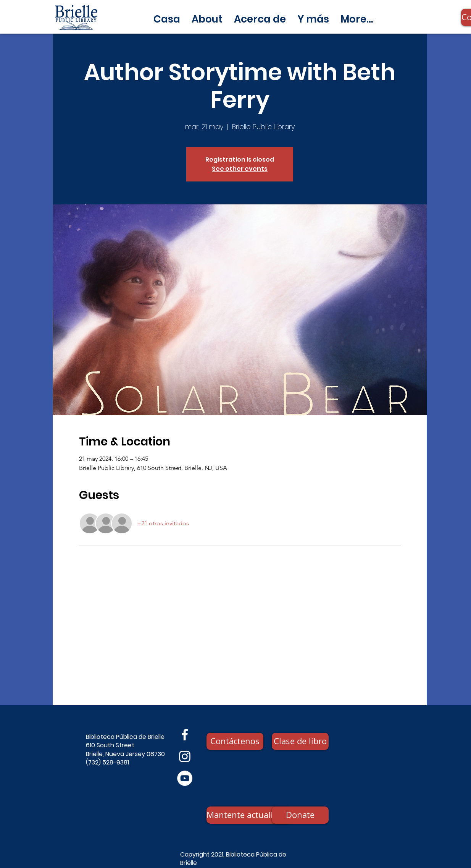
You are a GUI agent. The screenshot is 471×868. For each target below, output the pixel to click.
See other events (240, 169)
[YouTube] (185, 778)
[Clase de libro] (300, 741)
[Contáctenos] (235, 741)
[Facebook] (185, 735)
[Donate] (300, 815)
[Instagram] (185, 756)
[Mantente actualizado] (249, 815)
